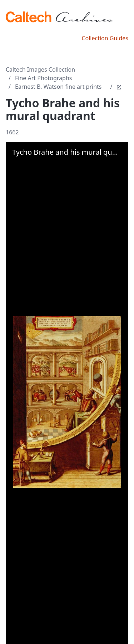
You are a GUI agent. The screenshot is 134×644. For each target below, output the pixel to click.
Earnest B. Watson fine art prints (58, 87)
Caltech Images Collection (40, 69)
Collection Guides (105, 38)
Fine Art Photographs (43, 78)
